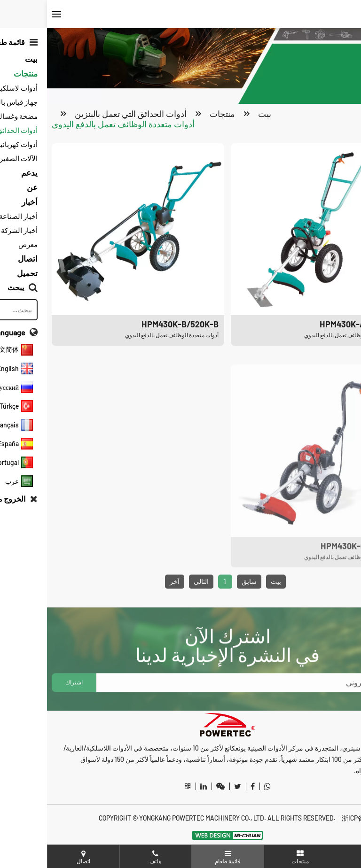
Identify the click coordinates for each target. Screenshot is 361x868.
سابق (202, 604)
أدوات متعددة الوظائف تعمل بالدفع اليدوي (76, 125)
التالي (154, 604)
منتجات (175, 115)
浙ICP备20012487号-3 (326, 818)
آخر (128, 604)
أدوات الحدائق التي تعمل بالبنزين (84, 115)
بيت (218, 115)
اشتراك (27, 705)
